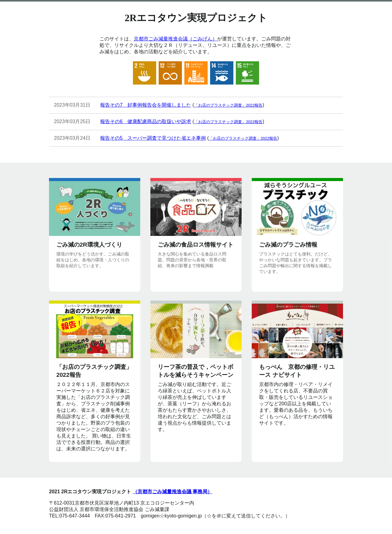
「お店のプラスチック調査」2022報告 (228, 105)
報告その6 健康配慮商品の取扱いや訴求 (146, 121)
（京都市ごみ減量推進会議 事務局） (172, 492)
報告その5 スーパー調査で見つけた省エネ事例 (153, 138)
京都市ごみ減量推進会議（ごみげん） (175, 39)
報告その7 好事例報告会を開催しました (146, 105)
